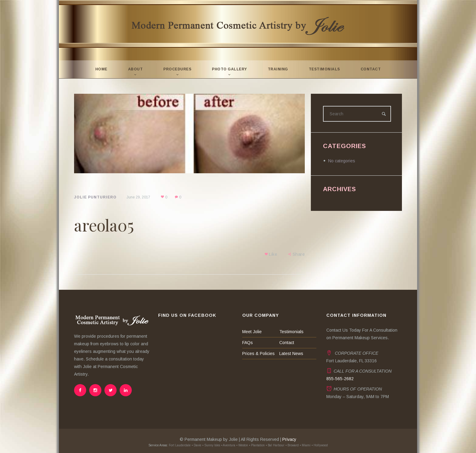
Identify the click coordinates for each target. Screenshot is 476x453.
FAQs (248, 343)
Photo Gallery (229, 69)
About (136, 69)
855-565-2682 (340, 379)
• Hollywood (320, 445)
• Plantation (257, 445)
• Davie (196, 445)
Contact (371, 69)
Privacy (289, 439)
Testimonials (324, 69)
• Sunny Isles (211, 445)
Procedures (177, 69)
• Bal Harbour (275, 445)
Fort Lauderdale (179, 445)
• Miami (305, 445)
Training (278, 69)
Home (101, 69)
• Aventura (228, 445)
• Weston (242, 445)
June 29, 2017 (138, 197)
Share (299, 254)
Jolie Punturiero (95, 197)
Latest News (291, 353)
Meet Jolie (252, 332)
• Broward (292, 445)
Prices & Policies (258, 353)
